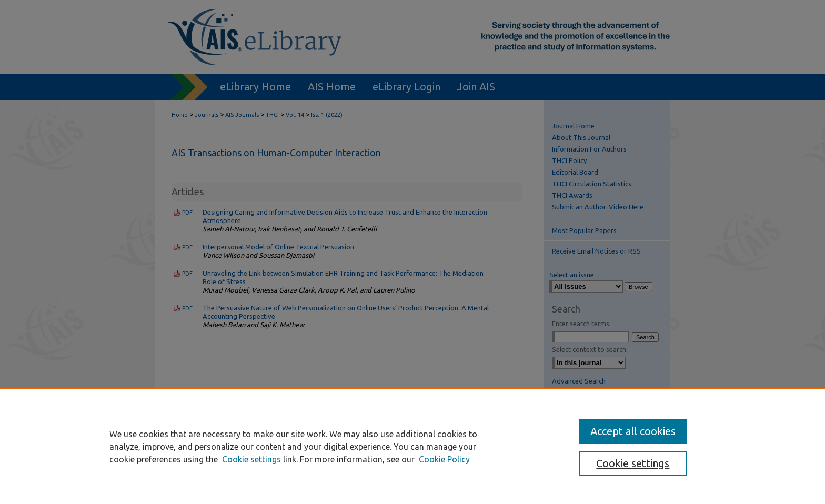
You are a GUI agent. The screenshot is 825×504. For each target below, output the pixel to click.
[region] (413, 446)
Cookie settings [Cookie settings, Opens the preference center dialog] (633, 463)
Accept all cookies (633, 431)
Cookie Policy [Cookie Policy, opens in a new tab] (444, 459)
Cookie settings (251, 459)
